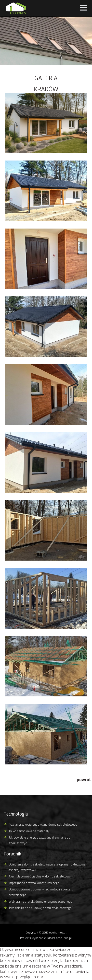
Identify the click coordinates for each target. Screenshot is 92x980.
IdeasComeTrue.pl (60, 938)
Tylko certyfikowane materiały (29, 831)
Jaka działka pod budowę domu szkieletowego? (41, 908)
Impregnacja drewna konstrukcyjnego (34, 883)
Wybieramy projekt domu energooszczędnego (40, 902)
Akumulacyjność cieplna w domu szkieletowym (41, 876)
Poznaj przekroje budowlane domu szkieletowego (43, 825)
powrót (84, 780)
